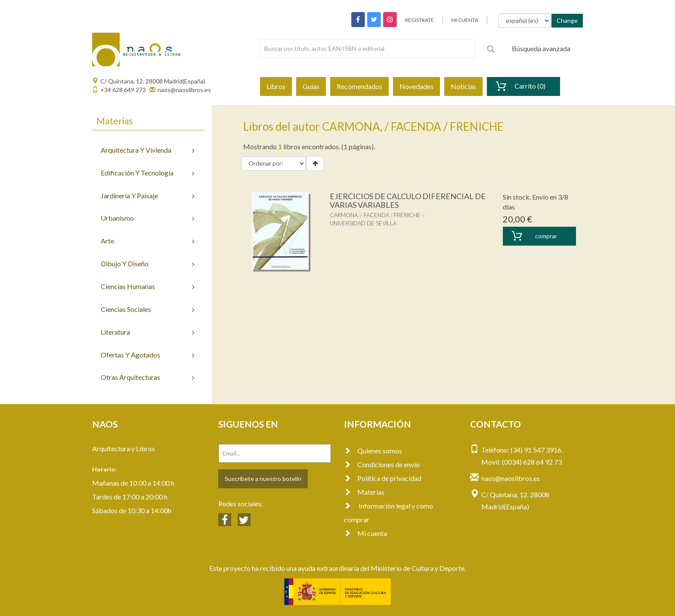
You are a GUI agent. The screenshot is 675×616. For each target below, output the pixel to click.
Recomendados (359, 86)
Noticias (463, 86)
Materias (364, 492)
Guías (311, 86)
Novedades (416, 86)
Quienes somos (373, 451)
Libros (276, 86)
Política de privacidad (383, 478)
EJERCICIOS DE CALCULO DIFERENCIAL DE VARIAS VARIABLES (408, 200)
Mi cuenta (365, 533)
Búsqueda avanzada (541, 48)
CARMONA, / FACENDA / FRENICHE (375, 215)
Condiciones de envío (382, 464)
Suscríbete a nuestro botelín (263, 479)
